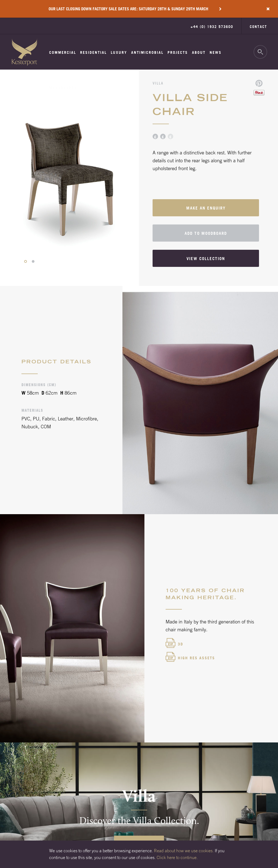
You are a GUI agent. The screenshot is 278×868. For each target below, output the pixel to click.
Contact (258, 27)
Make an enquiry (206, 208)
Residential (93, 52)
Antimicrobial (147, 52)
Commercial (63, 52)
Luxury (119, 52)
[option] (69, 178)
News (216, 52)
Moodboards (63, 88)
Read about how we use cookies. (184, 851)
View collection (206, 259)
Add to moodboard (206, 233)
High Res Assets (196, 658)
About (199, 52)
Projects (178, 52)
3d (181, 644)
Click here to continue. (177, 857)
